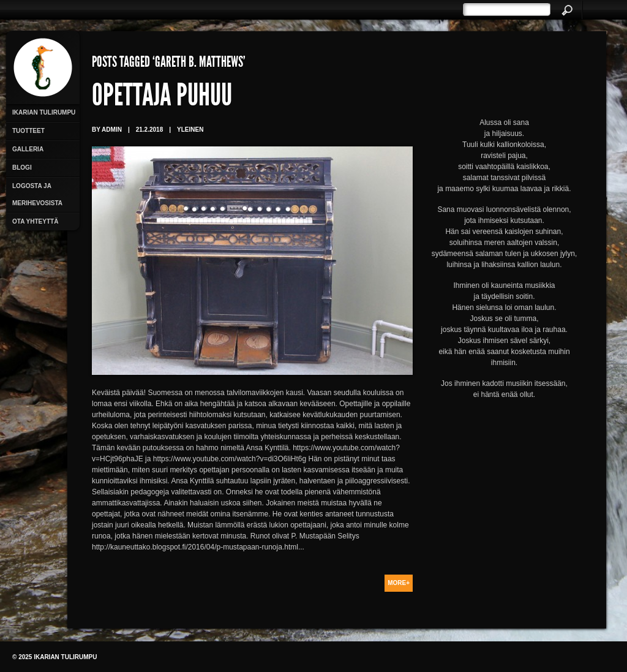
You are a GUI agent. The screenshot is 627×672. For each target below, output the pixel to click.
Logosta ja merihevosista (37, 194)
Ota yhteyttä (35, 221)
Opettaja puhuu (162, 98)
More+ (399, 583)
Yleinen (190, 130)
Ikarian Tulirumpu (44, 112)
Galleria (28, 149)
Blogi (22, 168)
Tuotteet (28, 131)
